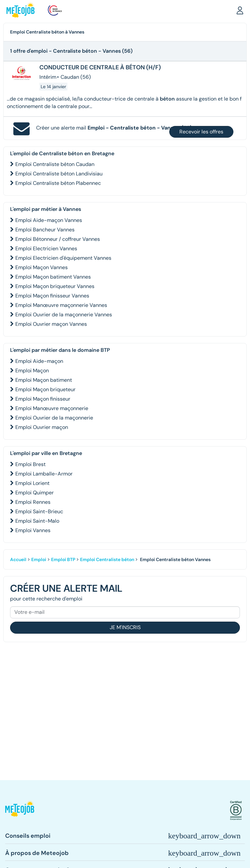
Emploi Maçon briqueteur (45, 389)
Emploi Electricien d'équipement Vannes (63, 258)
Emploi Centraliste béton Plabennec (58, 183)
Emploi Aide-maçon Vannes (49, 220)
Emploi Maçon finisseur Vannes (52, 296)
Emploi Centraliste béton (107, 559)
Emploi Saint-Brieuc (39, 511)
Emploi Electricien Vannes (46, 248)
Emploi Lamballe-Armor (44, 474)
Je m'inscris (125, 627)
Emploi (39, 559)
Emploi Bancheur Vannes (45, 230)
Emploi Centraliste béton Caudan (55, 164)
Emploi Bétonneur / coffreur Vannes (58, 239)
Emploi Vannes (33, 530)
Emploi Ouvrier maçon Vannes (51, 324)
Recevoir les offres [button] (201, 132)
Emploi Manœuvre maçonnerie (52, 408)
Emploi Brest (30, 464)
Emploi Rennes (33, 502)
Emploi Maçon (32, 371)
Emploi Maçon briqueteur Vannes (55, 286)
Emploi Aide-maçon (39, 361)
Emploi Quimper (35, 493)
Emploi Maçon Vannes (42, 267)
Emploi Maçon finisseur (43, 399)
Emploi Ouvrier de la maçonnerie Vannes (64, 315)
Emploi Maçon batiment (44, 380)
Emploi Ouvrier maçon (42, 427)
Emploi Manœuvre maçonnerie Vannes (61, 305)
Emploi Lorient (32, 483)
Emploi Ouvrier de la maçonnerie (54, 418)
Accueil (18, 559)
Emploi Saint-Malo (37, 521)
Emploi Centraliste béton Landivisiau (59, 174)
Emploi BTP (63, 559)
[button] (240, 10)
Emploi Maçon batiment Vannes (53, 277)
